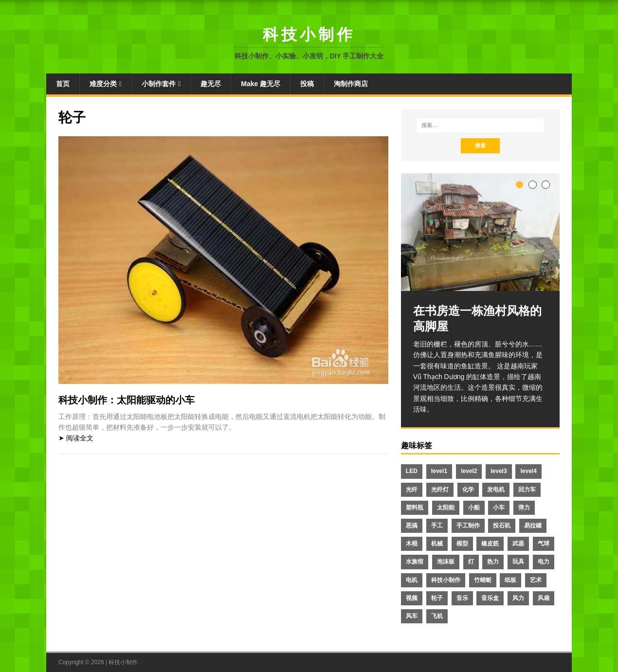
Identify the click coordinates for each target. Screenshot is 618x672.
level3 (499, 471)
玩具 (518, 562)
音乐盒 (490, 598)
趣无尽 (211, 84)
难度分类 (103, 84)
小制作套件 (159, 84)
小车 (499, 508)
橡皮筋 (490, 544)
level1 (439, 471)
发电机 (496, 490)
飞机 (437, 616)
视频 (412, 598)
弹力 (524, 508)
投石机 (502, 526)
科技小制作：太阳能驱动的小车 (127, 400)
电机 (412, 580)
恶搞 (412, 526)
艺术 (536, 580)
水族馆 (415, 562)
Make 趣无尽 (261, 84)
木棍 (412, 544)
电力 (544, 562)
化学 (468, 490)
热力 (493, 562)
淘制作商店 (351, 84)
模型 (462, 544)
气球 (544, 544)
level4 (528, 471)
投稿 (307, 84)
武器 (518, 544)
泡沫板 (446, 562)
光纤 (412, 490)
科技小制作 (446, 580)
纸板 (510, 580)
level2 (469, 471)
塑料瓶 (415, 508)
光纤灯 (440, 490)
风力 (518, 598)
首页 (63, 84)
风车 (412, 616)
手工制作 (468, 526)
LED (412, 471)
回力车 (527, 490)
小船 (474, 508)
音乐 (462, 598)
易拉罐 (533, 526)
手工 (437, 526)
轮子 (437, 598)
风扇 (544, 598)
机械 (437, 544)
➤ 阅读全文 (76, 438)
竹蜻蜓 (483, 580)
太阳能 (446, 508)
